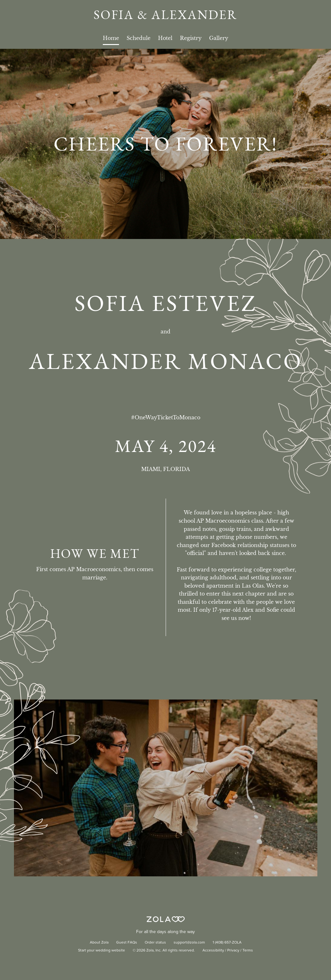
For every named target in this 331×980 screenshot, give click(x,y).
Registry (191, 38)
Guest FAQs (127, 943)
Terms (248, 951)
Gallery (219, 38)
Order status (155, 943)
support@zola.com (189, 943)
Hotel (165, 38)
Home (111, 38)
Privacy (233, 951)
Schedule (139, 38)
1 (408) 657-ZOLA (227, 943)
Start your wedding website (102, 951)
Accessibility (213, 951)
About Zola (99, 943)
